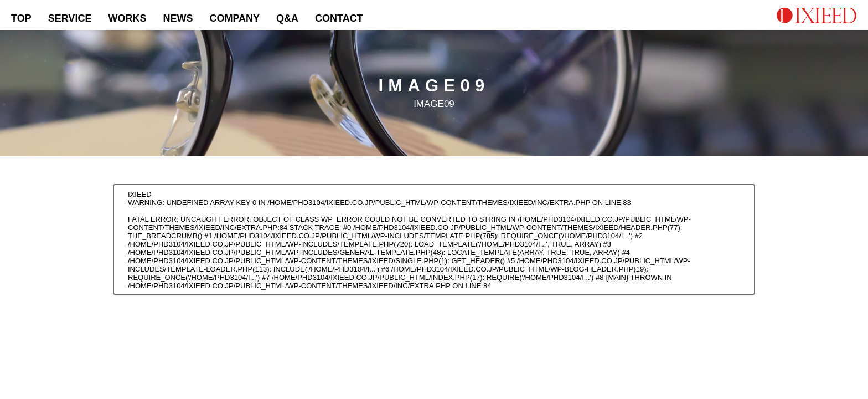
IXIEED (140, 194)
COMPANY (234, 18)
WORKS (127, 18)
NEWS (178, 18)
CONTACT (339, 18)
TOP (21, 18)
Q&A (287, 18)
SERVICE (70, 18)
